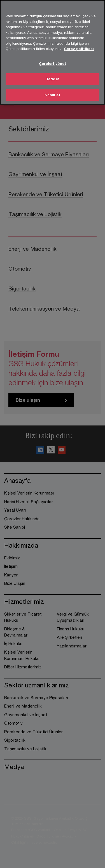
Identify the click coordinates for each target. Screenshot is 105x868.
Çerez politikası (79, 48)
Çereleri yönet (53, 62)
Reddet (53, 78)
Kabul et (52, 94)
